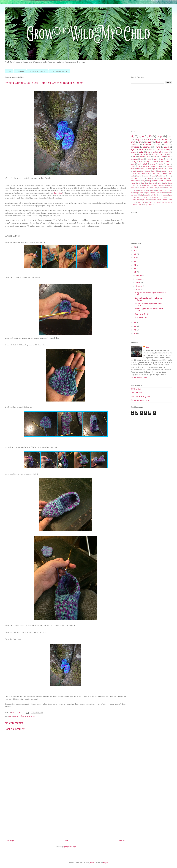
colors (133, 169)
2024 (135, 254)
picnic (134, 198)
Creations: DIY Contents (38, 71)
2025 (135, 251)
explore (167, 142)
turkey (159, 183)
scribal (149, 157)
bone (153, 174)
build (144, 188)
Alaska (170, 137)
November (139, 279)
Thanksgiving (169, 171)
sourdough (153, 183)
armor (169, 186)
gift (134, 157)
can (152, 188)
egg (138, 190)
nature (157, 147)
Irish (169, 157)
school (139, 183)
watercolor (153, 202)
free (142, 159)
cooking (133, 176)
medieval (141, 157)
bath (139, 174)
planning (149, 181)
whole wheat (169, 202)
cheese (164, 174)
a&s (152, 155)
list (157, 178)
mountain (161, 169)
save (134, 200)
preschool (155, 162)
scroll (138, 200)
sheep (148, 200)
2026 (135, 247)
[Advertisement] (66, 814)
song (134, 171)
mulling (141, 195)
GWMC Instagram (136, 393)
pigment (141, 162)
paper (159, 195)
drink (143, 169)
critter (138, 169)
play (148, 162)
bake (157, 155)
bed (137, 188)
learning (165, 140)
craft (11, 716)
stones (134, 202)
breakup (152, 164)
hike (162, 159)
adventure (147, 145)
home (141, 137)
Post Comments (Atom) (70, 847)
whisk (159, 202)
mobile (165, 178)
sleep (160, 200)
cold (160, 152)
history (168, 164)
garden (155, 169)
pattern (171, 169)
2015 (135, 272)
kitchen (141, 193)
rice (171, 198)
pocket (145, 198)
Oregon (148, 152)
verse (171, 183)
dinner (134, 190)
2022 (135, 262)
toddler (24, 716)
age (133, 150)
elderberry (146, 176)
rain (161, 198)
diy (20, 716)
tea (139, 166)
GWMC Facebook (136, 389)
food (158, 142)
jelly (148, 178)
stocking (171, 200)
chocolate (168, 166)
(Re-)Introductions (141, 318)
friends (149, 159)
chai (163, 166)
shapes (143, 200)
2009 (135, 334)
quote (162, 181)
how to (137, 178)
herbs (165, 190)
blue (141, 188)
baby (156, 140)
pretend (151, 198)
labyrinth (147, 193)
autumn (146, 140)
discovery (149, 142)
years (154, 171)
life (150, 137)
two (143, 202)
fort (148, 190)
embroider (143, 190)
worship (145, 205)
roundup (133, 183)
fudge (153, 190)
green (169, 176)
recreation (166, 198)
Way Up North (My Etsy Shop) (140, 397)
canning (156, 188)
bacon (159, 166)
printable (134, 155)
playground (139, 198)
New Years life (162, 186)
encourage (134, 159)
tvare (139, 202)
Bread (140, 186)
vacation (165, 183)
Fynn (151, 150)
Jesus (163, 171)
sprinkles (165, 200)
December (139, 276)
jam (132, 193)
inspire (143, 178)
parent (138, 181)
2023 (135, 258)
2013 (135, 323)
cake (148, 188)
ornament (147, 195)
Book (158, 171)
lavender (153, 193)
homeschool (167, 152)
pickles (171, 195)
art (140, 142)
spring (138, 171)
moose (137, 195)
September (140, 286)
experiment (149, 169)
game (164, 176)
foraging (161, 164)
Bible (155, 157)
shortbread (154, 200)
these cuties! (58, 193)
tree (141, 155)
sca (167, 145)
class (171, 188)
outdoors (134, 152)
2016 (135, 269)
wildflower (135, 205)
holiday (168, 150)
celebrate (147, 147)
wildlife (135, 186)
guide (157, 190)
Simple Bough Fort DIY (142, 314)
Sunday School (142, 164)
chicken (167, 188)
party (143, 181)
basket (133, 188)
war (147, 202)
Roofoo (92, 863)
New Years (154, 186)
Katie (147, 347)
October (139, 283)
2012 (135, 327)
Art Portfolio (20, 71)
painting (134, 162)
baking (134, 174)
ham (161, 190)
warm (28, 716)
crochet (15, 716)
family (137, 140)
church (170, 155)
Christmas (135, 147)
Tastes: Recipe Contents (59, 71)
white (163, 202)
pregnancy (156, 181)
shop (143, 183)
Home (9, 71)
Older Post (121, 841)
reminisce (168, 181)
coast (169, 174)
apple (155, 152)
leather (159, 193)
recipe (160, 137)
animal (154, 166)
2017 (135, 265)
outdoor (134, 145)
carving (161, 188)
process (156, 198)
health (156, 159)
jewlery (136, 193)
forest (159, 176)
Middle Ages (146, 186)
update (147, 155)
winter (33, 716)
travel (143, 171)
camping (158, 174)
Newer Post (10, 841)
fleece (153, 176)
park (166, 169)
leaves (153, 178)
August (138, 290)
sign (147, 183)
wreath (150, 205)
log (161, 178)
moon (132, 195)
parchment (165, 195)
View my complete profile (139, 378)
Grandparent (159, 150)
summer (141, 150)
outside (133, 166)
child (158, 145)
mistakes (169, 193)
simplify (168, 162)
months (168, 159)
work (140, 205)
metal (164, 193)
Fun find (162, 157)
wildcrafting (146, 166)
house (170, 190)
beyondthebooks (146, 174)
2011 (135, 330)
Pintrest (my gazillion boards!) (140, 400)
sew (162, 162)
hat (132, 178)
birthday (163, 155)
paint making (153, 195)
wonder (148, 171)
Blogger (105, 863)
